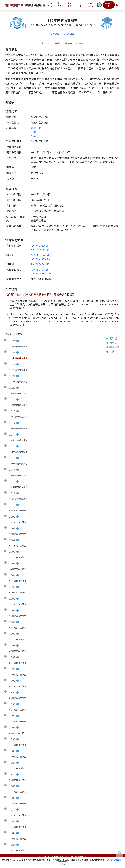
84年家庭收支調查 (18, 686)
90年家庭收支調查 (18, 616)
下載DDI (79, 43)
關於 (90, 5)
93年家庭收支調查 (18, 581)
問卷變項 (57, 43)
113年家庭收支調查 (18, 347)
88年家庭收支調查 (18, 639)
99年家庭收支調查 (18, 511)
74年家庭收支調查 (18, 804)
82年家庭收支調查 (18, 710)
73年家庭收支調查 (18, 815)
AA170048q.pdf (40, 255)
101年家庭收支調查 (18, 487)
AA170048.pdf (39, 246)
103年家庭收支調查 (18, 464)
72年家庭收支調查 (18, 827)
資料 (60, 5)
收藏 (68, 43)
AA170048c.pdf (40, 270)
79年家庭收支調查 (18, 745)
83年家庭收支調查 (18, 698)
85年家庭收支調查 (18, 675)
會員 (70, 5)
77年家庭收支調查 (18, 768)
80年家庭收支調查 (18, 733)
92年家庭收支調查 (18, 593)
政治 (33, 136)
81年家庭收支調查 (18, 722)
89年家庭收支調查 (18, 628)
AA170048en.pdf (41, 249)
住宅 (33, 132)
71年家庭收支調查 (18, 839)
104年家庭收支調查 (18, 452)
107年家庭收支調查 (18, 417)
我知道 (62, 864)
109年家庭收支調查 (18, 393)
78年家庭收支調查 (18, 757)
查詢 (50, 5)
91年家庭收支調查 (18, 604)
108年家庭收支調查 (18, 405)
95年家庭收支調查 (18, 557)
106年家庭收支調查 (18, 429)
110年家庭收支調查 (18, 382)
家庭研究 (36, 128)
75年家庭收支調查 (18, 792)
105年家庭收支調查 (18, 440)
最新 (80, 5)
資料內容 (46, 43)
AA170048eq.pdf (41, 259)
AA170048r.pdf (40, 264)
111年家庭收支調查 (18, 370)
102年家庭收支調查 (18, 475)
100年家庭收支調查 (18, 499)
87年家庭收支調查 (18, 651)
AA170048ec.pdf (41, 273)
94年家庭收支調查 (18, 569)
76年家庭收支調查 (18, 780)
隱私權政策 (116, 860)
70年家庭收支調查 (18, 850)
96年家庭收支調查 (18, 546)
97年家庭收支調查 (18, 534)
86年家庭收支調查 (18, 663)
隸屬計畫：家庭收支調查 (62, 34)
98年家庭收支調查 (18, 522)
